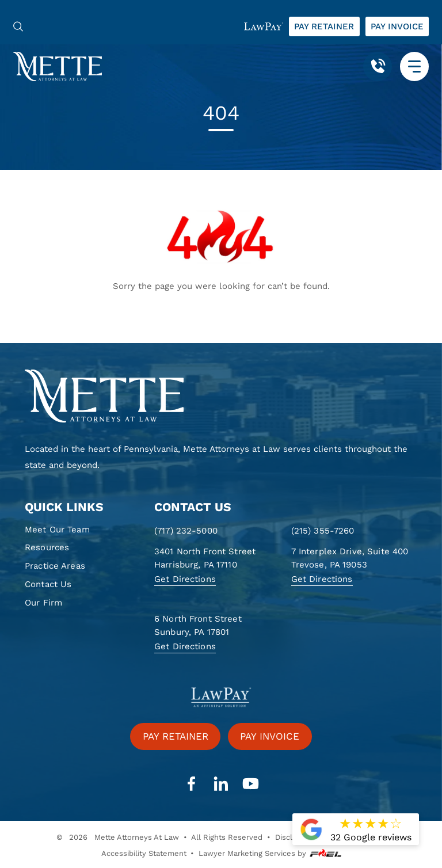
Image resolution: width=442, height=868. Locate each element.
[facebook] (191, 784)
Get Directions (185, 579)
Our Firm (43, 603)
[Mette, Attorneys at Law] (58, 66)
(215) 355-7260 (323, 531)
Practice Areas (55, 566)
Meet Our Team (57, 530)
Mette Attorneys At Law (137, 837)
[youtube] (250, 784)
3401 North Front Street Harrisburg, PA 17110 (205, 558)
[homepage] (221, 397)
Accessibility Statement (144, 853)
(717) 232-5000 (186, 531)
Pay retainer (324, 26)
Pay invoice (397, 26)
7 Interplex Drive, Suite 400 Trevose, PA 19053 (350, 558)
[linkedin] (221, 784)
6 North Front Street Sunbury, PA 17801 (198, 625)
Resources (47, 547)
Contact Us (48, 584)
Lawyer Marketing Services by (270, 854)
